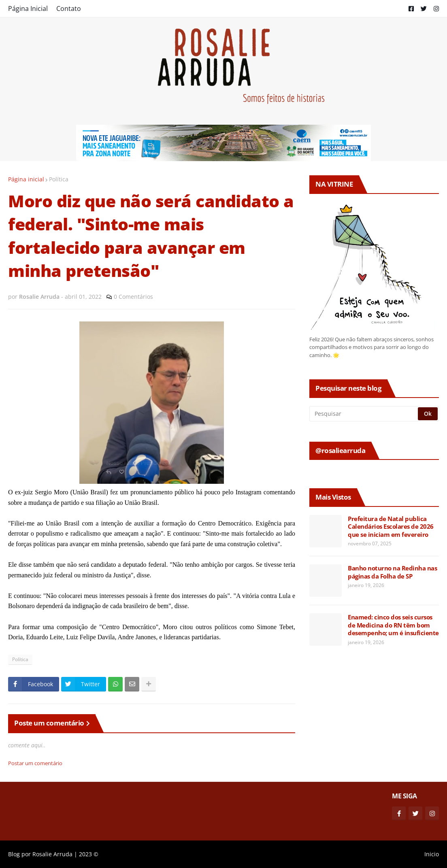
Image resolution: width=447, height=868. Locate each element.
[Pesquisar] (364, 414)
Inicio (432, 854)
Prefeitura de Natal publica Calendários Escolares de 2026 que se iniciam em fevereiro (391, 527)
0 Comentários (133, 297)
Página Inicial (28, 9)
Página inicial (26, 179)
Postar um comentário (35, 763)
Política (59, 179)
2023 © (89, 854)
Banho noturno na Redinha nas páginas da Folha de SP (392, 572)
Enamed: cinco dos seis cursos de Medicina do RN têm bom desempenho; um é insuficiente (393, 625)
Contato (69, 9)
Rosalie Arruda (52, 854)
